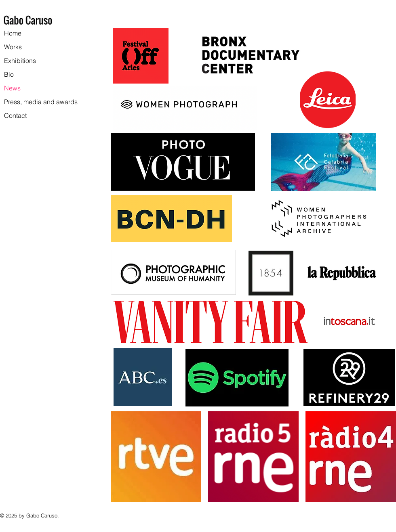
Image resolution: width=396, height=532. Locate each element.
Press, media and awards (41, 102)
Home (13, 33)
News (12, 88)
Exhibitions (20, 61)
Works (13, 47)
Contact (15, 115)
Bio (9, 74)
